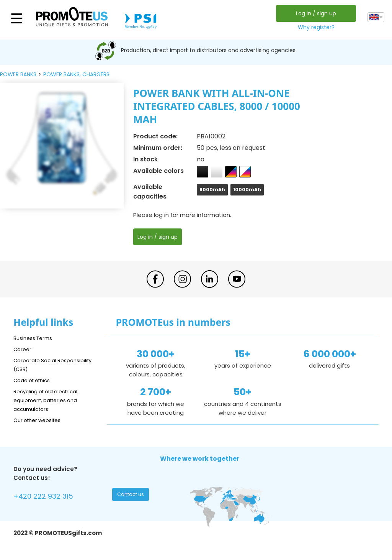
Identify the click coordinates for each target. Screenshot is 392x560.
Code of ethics (35, 380)
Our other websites (41, 420)
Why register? (314, 27)
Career (23, 349)
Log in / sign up (314, 13)
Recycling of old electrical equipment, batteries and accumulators (50, 400)
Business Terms (35, 338)
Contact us (131, 496)
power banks (18, 74)
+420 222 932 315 (48, 497)
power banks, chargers (76, 74)
